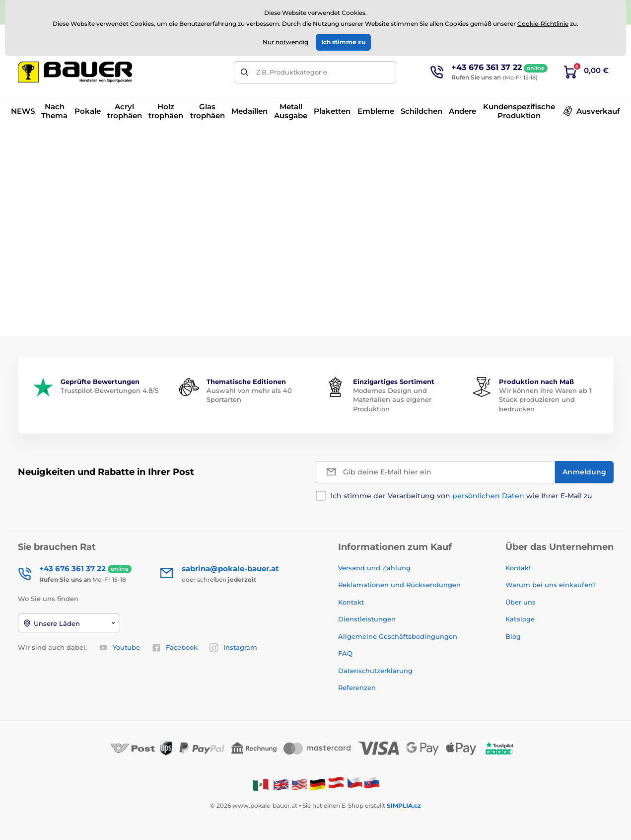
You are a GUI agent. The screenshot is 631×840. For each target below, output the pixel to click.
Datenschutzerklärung (375, 671)
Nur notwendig (285, 42)
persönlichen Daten (488, 496)
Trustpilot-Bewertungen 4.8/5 (109, 390)
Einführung (35, 141)
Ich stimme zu (343, 42)
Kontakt (351, 602)
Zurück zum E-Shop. (315, 303)
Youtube (119, 648)
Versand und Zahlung (374, 568)
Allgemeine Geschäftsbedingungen (398, 636)
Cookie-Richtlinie (543, 24)
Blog (513, 636)
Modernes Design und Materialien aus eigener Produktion (392, 399)
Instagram (233, 648)
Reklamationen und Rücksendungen (400, 585)
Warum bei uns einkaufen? (551, 585)
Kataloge (520, 619)
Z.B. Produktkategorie (292, 72)
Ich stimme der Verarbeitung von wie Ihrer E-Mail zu (461, 496)
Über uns (521, 602)
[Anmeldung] (584, 472)
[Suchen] (245, 72)
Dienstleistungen (367, 619)
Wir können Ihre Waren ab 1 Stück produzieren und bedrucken (545, 399)
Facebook (175, 648)
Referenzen (357, 687)
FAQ (345, 653)
